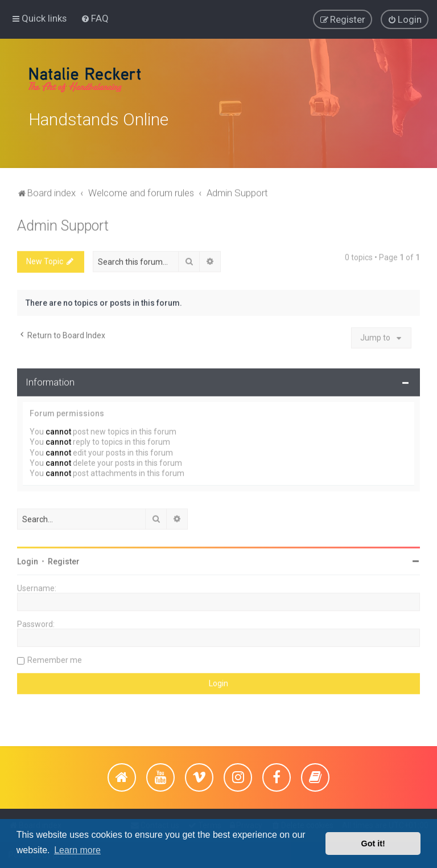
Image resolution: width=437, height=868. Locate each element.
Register (64, 559)
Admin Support (63, 224)
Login (28, 559)
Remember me (55, 658)
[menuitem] (95, 18)
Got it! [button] (373, 844)
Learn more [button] (77, 850)
